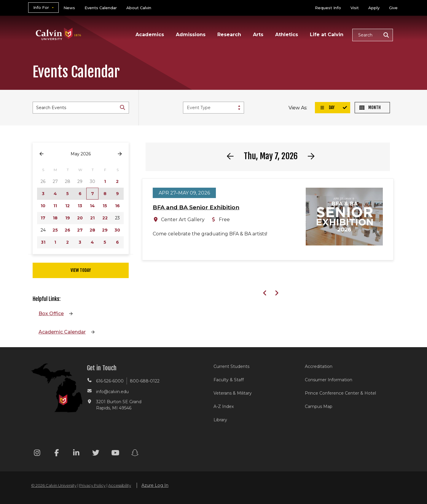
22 (105, 218)
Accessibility (120, 485)
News (69, 8)
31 (43, 242)
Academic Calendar (62, 332)
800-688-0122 (145, 381)
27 (80, 230)
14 (92, 206)
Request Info (328, 8)
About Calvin (139, 8)
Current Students (231, 366)
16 (117, 206)
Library (220, 420)
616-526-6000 (110, 381)
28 (92, 230)
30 (117, 230)
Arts (258, 35)
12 (67, 206)
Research (229, 35)
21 (92, 218)
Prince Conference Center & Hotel (340, 393)
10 (43, 206)
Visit (355, 8)
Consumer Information (329, 380)
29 (105, 230)
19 (68, 218)
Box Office (51, 314)
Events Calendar (101, 8)
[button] (373, 35)
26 (67, 230)
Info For (41, 7)
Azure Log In (155, 485)
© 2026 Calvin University (54, 485)
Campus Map (319, 406)
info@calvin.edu (112, 392)
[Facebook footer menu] (57, 454)
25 (55, 230)
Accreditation (319, 366)
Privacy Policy (92, 485)
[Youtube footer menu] (115, 454)
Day (327, 107)
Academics (150, 35)
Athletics (287, 35)
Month (370, 107)
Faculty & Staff (229, 380)
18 (55, 218)
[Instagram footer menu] (37, 454)
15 (105, 206)
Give (393, 8)
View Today (81, 270)
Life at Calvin (327, 35)
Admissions (191, 35)
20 (80, 218)
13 (80, 206)
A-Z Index (224, 406)
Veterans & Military (233, 393)
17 (43, 218)
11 (55, 206)
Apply (374, 8)
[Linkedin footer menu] (76, 454)
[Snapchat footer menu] (135, 454)
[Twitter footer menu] (96, 454)
